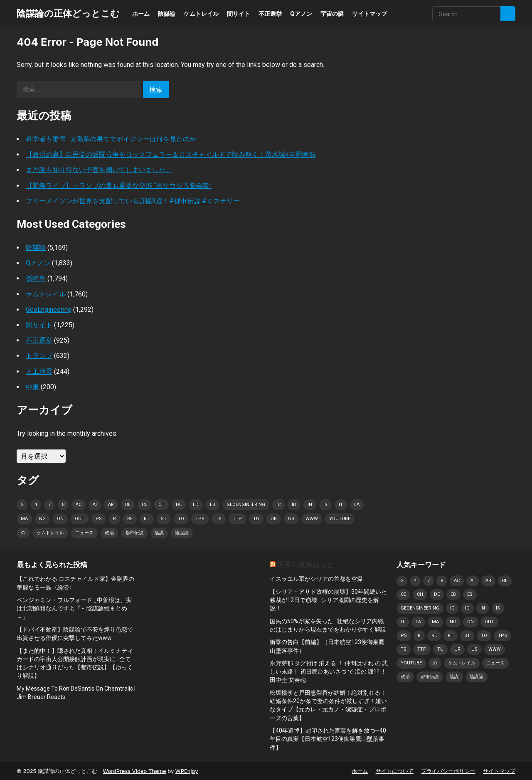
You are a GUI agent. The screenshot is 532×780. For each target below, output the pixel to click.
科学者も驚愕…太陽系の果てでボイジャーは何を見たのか (111, 139)
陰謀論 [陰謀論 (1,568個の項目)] (182, 533)
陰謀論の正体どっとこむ (68, 13)
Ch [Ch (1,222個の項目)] (161, 505)
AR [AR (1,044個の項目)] (111, 505)
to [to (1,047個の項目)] (181, 519)
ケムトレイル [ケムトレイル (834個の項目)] (50, 533)
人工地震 (39, 371)
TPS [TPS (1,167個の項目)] (200, 519)
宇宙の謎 (332, 14)
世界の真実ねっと (305, 565)
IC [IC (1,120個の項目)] (278, 505)
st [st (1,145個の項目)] (164, 519)
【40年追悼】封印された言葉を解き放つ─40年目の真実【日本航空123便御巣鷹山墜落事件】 (328, 739)
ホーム (141, 14)
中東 (32, 387)
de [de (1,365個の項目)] (179, 505)
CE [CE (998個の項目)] (144, 505)
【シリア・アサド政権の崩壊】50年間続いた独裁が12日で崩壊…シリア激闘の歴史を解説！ (328, 600)
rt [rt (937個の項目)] (147, 519)
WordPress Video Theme (134, 771)
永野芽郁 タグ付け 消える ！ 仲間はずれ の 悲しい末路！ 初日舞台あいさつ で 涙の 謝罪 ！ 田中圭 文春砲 (329, 672)
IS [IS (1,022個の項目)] (325, 505)
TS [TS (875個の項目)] (219, 519)
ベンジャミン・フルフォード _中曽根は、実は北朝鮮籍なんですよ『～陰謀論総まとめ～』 (74, 608)
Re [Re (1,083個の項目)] (130, 519)
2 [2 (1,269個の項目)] (22, 505)
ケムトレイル (201, 14)
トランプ (39, 356)
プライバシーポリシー (448, 771)
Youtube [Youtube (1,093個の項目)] (340, 519)
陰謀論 (167, 14)
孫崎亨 (36, 278)
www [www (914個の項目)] (312, 519)
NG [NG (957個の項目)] (42, 519)
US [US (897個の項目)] (291, 519)
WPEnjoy (187, 771)
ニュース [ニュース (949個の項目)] (84, 533)
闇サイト (239, 14)
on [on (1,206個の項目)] (60, 519)
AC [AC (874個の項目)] (79, 505)
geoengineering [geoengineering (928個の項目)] (246, 505)
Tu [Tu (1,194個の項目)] (256, 519)
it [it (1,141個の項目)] (341, 505)
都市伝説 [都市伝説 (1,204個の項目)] (134, 533)
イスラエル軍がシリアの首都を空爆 (316, 579)
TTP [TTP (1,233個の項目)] (237, 519)
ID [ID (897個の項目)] (294, 505)
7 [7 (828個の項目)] (49, 505)
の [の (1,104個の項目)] (23, 533)
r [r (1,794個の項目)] (115, 519)
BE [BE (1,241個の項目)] (128, 505)
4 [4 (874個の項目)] (36, 505)
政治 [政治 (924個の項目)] (109, 533)
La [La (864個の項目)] (357, 505)
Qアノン (301, 14)
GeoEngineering (49, 310)
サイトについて (395, 771)
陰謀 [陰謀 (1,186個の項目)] (159, 533)
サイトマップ (369, 14)
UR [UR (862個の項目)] (274, 519)
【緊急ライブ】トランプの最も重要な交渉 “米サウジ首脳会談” (119, 186)
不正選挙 (270, 14)
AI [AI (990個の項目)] (95, 505)
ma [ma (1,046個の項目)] (24, 519)
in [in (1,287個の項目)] (310, 505)
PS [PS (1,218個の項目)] (99, 519)
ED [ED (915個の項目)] (196, 505)
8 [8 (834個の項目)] (63, 505)
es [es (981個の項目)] (213, 505)
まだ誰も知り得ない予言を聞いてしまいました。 (99, 170)
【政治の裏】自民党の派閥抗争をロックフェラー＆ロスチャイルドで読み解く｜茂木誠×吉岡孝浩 (171, 154)
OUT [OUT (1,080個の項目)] (80, 519)
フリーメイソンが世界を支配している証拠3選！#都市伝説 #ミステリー (133, 201)
